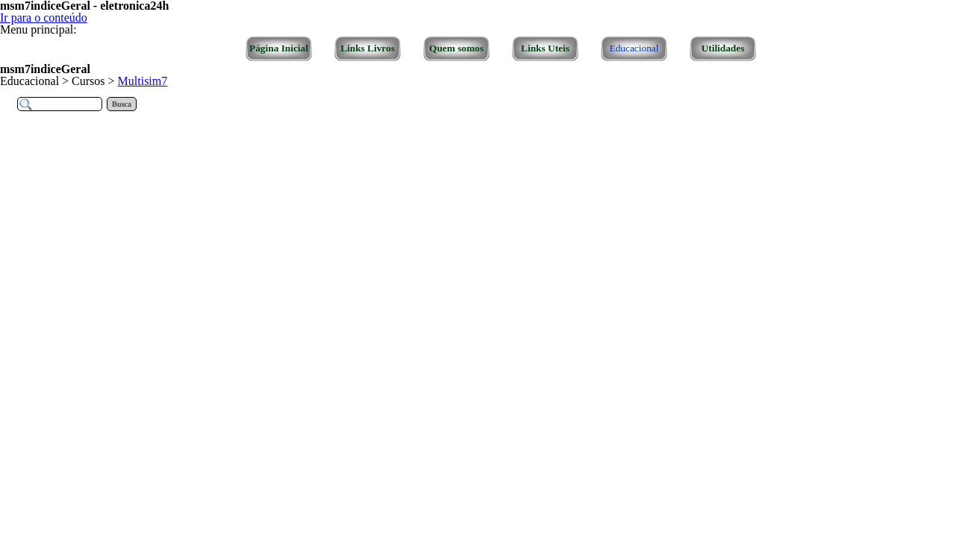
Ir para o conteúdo (44, 18)
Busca (122, 104)
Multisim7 (143, 81)
